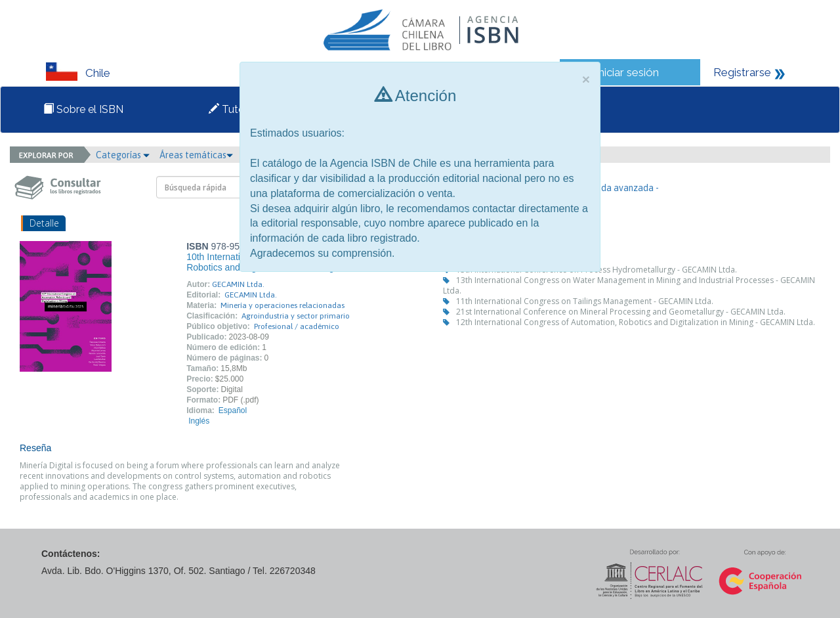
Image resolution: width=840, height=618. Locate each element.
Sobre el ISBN (83, 109)
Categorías (123, 155)
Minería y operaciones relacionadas (283, 305)
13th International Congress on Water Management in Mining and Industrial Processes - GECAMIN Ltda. (629, 285)
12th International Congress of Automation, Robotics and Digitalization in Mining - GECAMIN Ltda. (636, 322)
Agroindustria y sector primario (296, 316)
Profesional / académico (297, 326)
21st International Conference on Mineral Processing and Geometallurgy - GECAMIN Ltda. (621, 312)
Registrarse (742, 72)
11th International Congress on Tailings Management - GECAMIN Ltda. (585, 301)
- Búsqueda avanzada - (613, 188)
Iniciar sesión (627, 72)
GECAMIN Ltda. (238, 284)
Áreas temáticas (196, 155)
